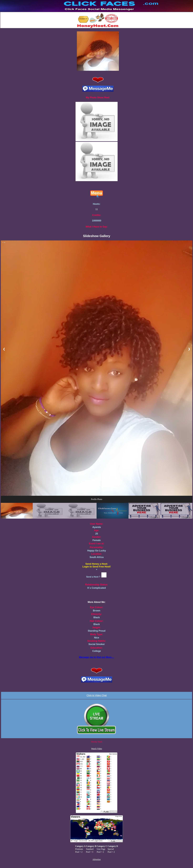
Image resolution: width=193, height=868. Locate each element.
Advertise (97, 859)
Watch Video (97, 749)
